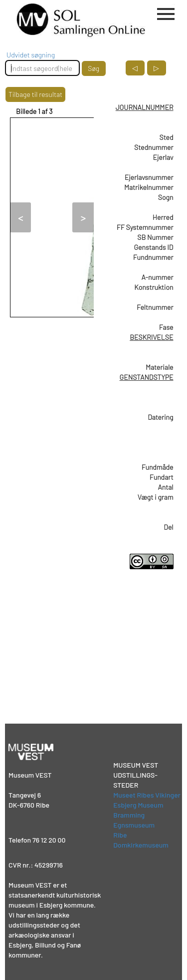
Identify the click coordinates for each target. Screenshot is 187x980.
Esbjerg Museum (138, 805)
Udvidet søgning (31, 55)
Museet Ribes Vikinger (147, 795)
